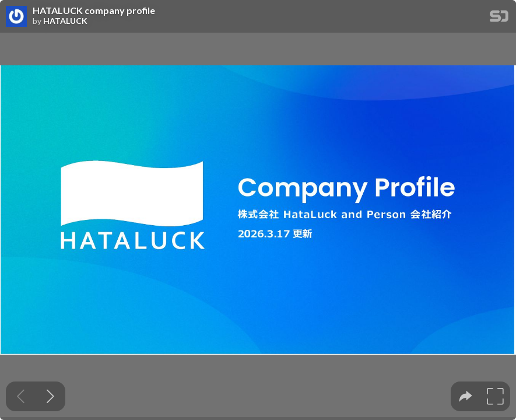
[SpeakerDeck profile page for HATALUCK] (16, 17)
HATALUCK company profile (94, 10)
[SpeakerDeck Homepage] (499, 18)
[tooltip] (466, 396)
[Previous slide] (21, 396)
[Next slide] (50, 396)
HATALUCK (65, 21)
